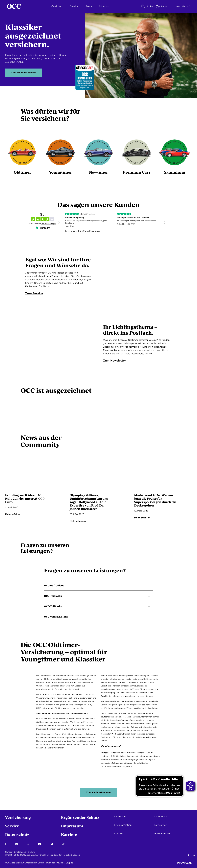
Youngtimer (60, 172)
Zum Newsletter (115, 361)
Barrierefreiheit (163, 834)
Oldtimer (22, 172)
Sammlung (174, 172)
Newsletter (160, 825)
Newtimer (99, 172)
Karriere (69, 834)
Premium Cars (137, 172)
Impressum (72, 826)
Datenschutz (17, 834)
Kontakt (118, 834)
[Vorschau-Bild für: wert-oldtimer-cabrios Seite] (34, 476)
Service (74, 6)
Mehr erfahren (13, 514)
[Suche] (147, 6)
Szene (89, 6)
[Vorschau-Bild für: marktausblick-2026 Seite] (163, 476)
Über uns (104, 6)
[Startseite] (14, 6)
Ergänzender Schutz (80, 817)
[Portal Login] (161, 6)
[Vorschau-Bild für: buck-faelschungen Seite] (98, 476)
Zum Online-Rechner (23, 73)
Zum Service (34, 293)
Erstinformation (123, 825)
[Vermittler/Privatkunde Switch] (181, 6)
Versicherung (18, 817)
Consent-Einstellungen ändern (20, 852)
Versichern (57, 6)
